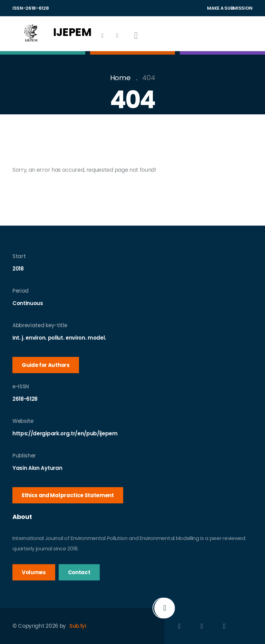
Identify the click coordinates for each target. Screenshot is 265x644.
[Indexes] (103, 36)
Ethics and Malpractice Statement (68, 495)
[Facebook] (179, 626)
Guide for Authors (46, 365)
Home (120, 78)
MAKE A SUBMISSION (230, 8)
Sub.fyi (78, 626)
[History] (117, 36)
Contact (79, 572)
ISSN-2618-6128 (31, 8)
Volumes (34, 572)
